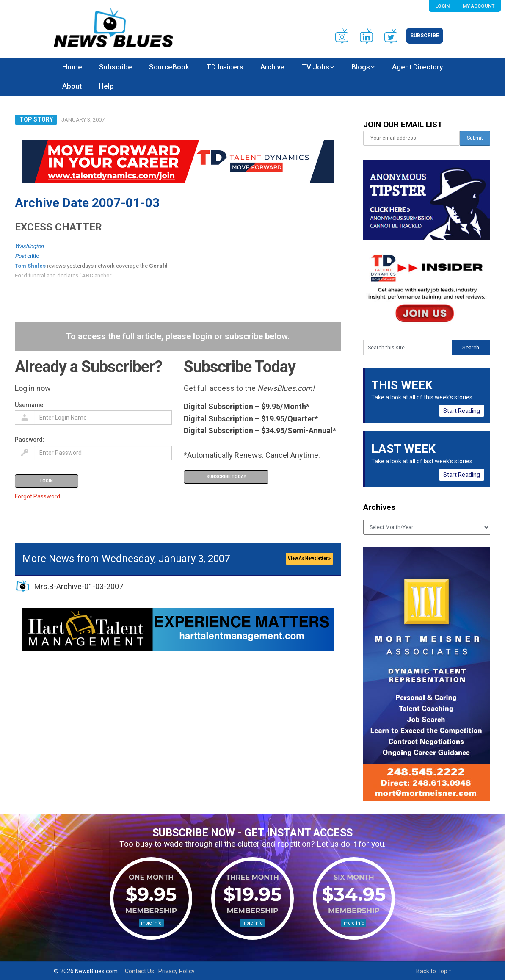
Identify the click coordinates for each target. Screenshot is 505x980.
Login (442, 6)
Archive (272, 67)
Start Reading (462, 411)
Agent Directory (417, 67)
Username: (30, 405)
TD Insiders (225, 67)
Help (106, 86)
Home (72, 67)
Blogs (361, 67)
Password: (30, 440)
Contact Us (139, 971)
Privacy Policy (177, 971)
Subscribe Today (226, 477)
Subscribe (425, 36)
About (72, 86)
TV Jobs (315, 67)
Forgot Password (37, 496)
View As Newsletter (309, 558)
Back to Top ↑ (434, 971)
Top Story (36, 119)
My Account (479, 6)
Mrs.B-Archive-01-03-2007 (79, 586)
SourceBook (169, 67)
